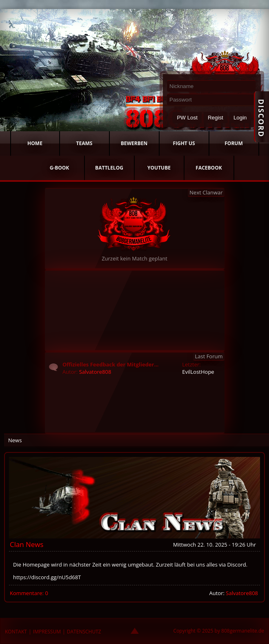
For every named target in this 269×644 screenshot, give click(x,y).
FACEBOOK (209, 168)
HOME (35, 143)
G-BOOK (60, 168)
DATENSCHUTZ (84, 632)
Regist (216, 118)
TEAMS (84, 143)
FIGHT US (184, 143)
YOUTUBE (159, 168)
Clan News (27, 544)
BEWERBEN (134, 143)
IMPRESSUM (47, 632)
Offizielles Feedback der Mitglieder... (111, 364)
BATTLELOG (109, 168)
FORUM (233, 143)
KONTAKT (16, 632)
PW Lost (187, 118)
